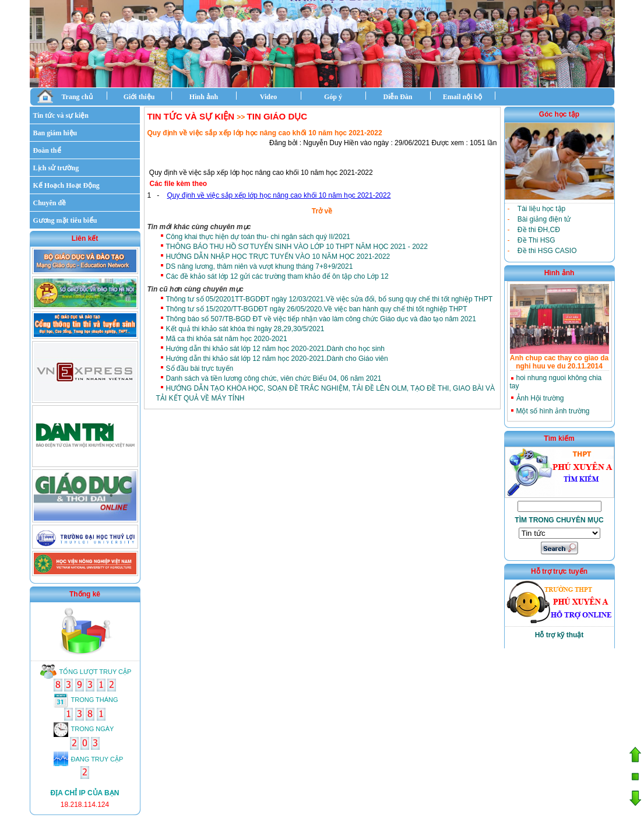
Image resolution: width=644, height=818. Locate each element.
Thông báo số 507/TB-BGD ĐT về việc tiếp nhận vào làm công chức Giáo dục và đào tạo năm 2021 (321, 319)
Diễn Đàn (397, 97)
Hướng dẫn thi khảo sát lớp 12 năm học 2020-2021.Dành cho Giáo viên (277, 359)
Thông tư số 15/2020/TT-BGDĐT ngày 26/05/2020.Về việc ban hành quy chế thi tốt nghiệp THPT (317, 309)
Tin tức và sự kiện (61, 115)
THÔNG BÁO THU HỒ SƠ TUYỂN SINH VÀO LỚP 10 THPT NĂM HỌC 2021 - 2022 (297, 247)
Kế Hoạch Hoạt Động (66, 185)
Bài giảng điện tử (544, 219)
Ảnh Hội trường (540, 398)
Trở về (322, 211)
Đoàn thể (47, 150)
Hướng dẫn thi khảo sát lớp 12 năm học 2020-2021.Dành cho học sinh (276, 349)
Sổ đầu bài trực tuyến (200, 368)
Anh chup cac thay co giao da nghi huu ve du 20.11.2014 (559, 362)
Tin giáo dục (277, 116)
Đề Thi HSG (536, 240)
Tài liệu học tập (541, 209)
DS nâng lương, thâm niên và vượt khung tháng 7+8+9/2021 (260, 266)
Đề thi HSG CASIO (547, 251)
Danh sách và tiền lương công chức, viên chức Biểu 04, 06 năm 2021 (274, 378)
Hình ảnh (204, 97)
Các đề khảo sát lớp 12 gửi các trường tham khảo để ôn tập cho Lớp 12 (277, 276)
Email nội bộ (462, 97)
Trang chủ (65, 96)
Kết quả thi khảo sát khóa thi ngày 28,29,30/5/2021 (245, 329)
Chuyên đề (50, 203)
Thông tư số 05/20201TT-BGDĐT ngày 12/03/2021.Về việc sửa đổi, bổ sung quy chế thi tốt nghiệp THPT (330, 299)
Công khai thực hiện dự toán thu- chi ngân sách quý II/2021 (258, 237)
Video (269, 97)
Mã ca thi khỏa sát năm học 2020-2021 (227, 339)
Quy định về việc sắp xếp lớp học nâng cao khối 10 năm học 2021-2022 (279, 195)
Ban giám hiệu (55, 133)
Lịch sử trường (56, 168)
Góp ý (333, 97)
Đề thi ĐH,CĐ (539, 230)
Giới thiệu (139, 97)
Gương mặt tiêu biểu (65, 220)
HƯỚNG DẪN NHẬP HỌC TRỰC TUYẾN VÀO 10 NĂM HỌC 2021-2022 (278, 257)
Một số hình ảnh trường (553, 411)
